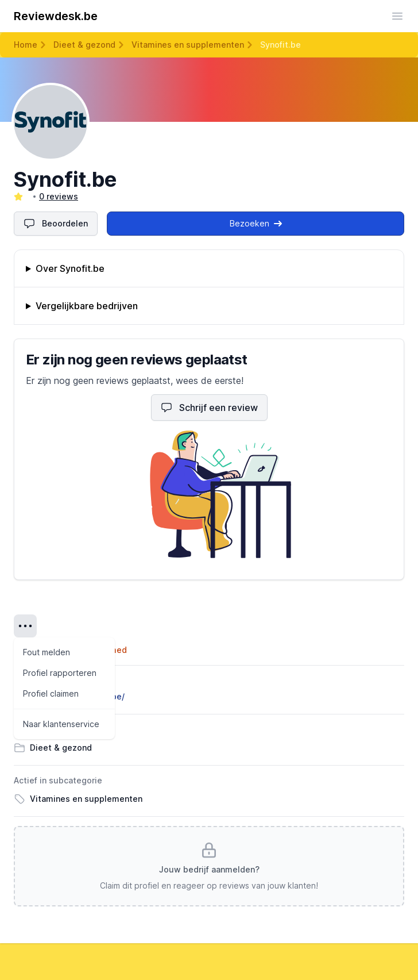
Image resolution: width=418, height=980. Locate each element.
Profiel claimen (51, 693)
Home (26, 45)
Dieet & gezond (84, 45)
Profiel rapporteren (60, 673)
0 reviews (59, 196)
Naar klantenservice (61, 724)
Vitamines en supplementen (188, 45)
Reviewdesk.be (56, 16)
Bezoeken (256, 223)
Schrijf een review (209, 408)
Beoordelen (56, 224)
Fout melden (47, 652)
